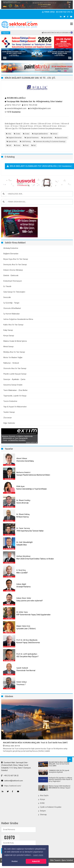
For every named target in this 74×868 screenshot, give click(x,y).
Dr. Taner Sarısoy (23, 528)
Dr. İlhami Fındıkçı (23, 500)
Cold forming (26, 142)
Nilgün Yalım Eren (23, 626)
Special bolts (48, 138)
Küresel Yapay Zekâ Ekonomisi (28, 643)
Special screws (62, 138)
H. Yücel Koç (21, 570)
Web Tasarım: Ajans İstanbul (61, 860)
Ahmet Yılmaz (22, 458)
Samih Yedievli (22, 668)
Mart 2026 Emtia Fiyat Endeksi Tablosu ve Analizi (35, 559)
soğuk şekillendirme (41, 134)
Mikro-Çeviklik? (22, 573)
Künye (43, 799)
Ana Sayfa (44, 795)
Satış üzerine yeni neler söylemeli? (30, 601)
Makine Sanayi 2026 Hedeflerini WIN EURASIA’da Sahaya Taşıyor (60, 787)
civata (18, 134)
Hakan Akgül (21, 584)
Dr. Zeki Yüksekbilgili (24, 542)
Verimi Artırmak (22, 503)
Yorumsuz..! (21, 684)
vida (9, 134)
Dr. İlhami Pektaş (23, 514)
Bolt (10, 145)
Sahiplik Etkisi (22, 545)
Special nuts (13, 142)
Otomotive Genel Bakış (25, 461)
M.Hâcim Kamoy (23, 517)
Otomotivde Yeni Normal (26, 670)
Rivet (27, 145)
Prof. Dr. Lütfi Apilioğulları (27, 654)
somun (55, 134)
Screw (18, 145)
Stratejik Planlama (23, 587)
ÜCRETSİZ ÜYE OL (64, 12)
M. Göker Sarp (22, 612)
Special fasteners (33, 138)
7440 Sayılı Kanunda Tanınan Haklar (30, 531)
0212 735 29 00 (30, 105)
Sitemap (43, 815)
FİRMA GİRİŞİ (48, 12)
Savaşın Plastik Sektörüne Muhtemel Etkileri (33, 475)
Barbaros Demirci (23, 472)
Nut (34, 145)
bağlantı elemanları (15, 138)
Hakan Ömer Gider (24, 598)
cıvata (27, 134)
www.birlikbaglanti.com (16, 108)
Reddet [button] (15, 861)
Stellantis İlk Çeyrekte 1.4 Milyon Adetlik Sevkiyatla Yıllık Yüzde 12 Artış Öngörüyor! (60, 780)
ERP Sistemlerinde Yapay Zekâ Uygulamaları (33, 615)
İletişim (43, 811)
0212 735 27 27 (13, 105)
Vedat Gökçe (22, 682)
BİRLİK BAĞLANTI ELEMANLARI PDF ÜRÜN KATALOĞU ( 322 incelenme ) (39, 166)
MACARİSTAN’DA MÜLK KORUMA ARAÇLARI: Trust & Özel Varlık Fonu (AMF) (35, 743)
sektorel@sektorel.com (12, 781)
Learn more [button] (38, 855)
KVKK (42, 803)
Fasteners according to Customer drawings (50, 142)
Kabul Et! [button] (36, 861)
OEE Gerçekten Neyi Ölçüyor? (27, 657)
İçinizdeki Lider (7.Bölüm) (26, 629)
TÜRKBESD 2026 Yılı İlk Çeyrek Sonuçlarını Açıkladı (59, 771)
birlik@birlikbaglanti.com (39, 108)
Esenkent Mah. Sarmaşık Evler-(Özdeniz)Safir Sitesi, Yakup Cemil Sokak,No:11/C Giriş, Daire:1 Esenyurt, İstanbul (16, 766)
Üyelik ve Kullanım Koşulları (51, 807)
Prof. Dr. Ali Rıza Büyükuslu (27, 640)
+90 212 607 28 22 (10, 776)
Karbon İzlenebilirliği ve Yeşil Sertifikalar (32, 489)
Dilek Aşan (20, 486)
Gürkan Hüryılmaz (23, 556)
